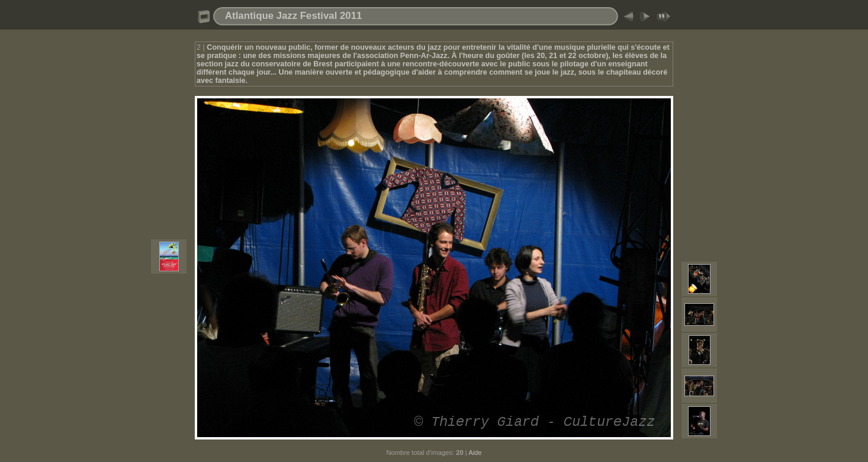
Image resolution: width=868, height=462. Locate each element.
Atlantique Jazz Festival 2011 (293, 16)
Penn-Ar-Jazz (424, 56)
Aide (475, 453)
